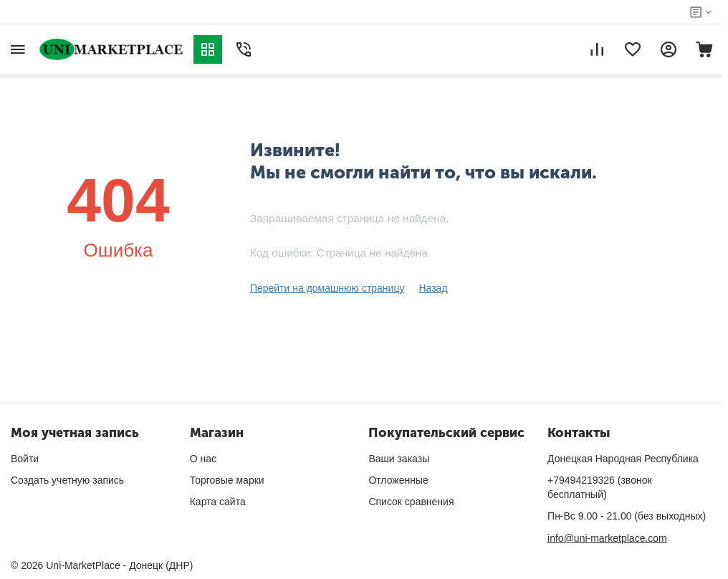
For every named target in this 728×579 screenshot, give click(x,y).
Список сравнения (411, 502)
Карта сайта (218, 502)
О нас (203, 459)
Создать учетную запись (67, 480)
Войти (25, 459)
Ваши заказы (399, 459)
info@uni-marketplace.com (607, 538)
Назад (433, 288)
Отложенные (398, 480)
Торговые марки (227, 480)
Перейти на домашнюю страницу (327, 288)
